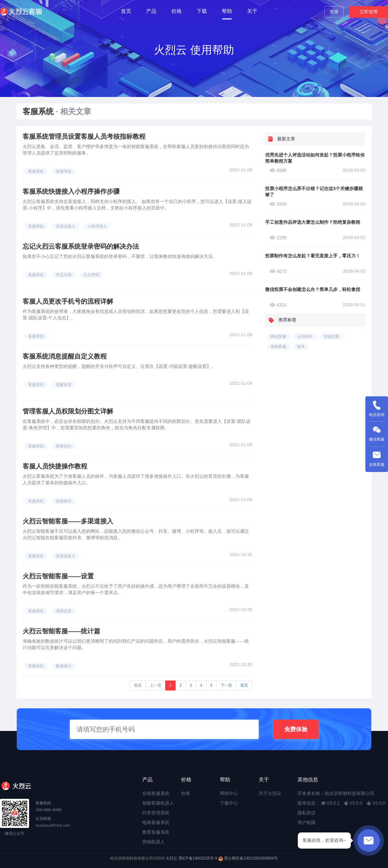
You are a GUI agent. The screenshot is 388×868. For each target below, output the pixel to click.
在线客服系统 (156, 793)
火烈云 (171, 858)
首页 (126, 11)
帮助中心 (229, 793)
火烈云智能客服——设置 (58, 576)
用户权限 (307, 822)
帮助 (227, 11)
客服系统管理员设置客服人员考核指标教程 (84, 136)
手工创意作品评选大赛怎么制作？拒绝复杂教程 (313, 222)
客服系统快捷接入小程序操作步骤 (71, 191)
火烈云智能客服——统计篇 (61, 631)
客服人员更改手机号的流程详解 (68, 301)
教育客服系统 (156, 832)
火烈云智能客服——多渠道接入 (68, 521)
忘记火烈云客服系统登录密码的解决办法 (81, 246)
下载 (202, 11)
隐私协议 (307, 813)
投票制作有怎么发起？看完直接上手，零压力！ (313, 256)
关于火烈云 (270, 793)
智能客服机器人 (158, 803)
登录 (334, 12)
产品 (151, 11)
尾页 (244, 685)
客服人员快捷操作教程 (55, 466)
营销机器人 (154, 842)
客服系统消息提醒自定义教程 (65, 356)
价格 (177, 11)
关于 (252, 11)
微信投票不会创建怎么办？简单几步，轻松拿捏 (313, 289)
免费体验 (296, 729)
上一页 (156, 685)
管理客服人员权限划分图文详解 (68, 411)
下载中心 (229, 803)
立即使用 (369, 12)
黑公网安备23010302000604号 (251, 858)
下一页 (226, 685)
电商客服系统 (156, 822)
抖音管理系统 (156, 813)
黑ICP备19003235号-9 (198, 858)
